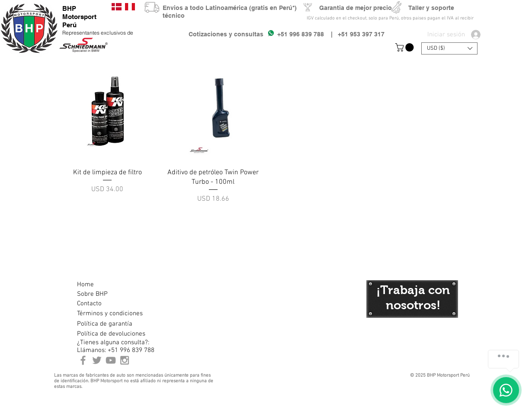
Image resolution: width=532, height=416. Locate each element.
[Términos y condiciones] (110, 314)
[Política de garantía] (105, 324)
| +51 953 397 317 (354, 34)
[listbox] (449, 48)
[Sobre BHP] (108, 294)
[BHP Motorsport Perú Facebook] (83, 360)
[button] (405, 47)
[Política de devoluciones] (111, 334)
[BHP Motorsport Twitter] (97, 360)
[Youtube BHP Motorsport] (111, 360)
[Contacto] (108, 304)
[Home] (108, 285)
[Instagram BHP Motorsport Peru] (125, 360)
